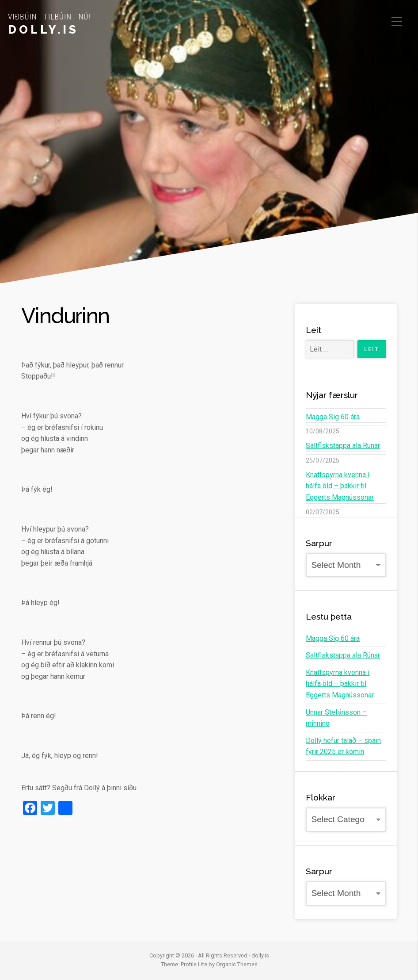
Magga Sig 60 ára (333, 417)
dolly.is (43, 30)
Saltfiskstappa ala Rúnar (343, 446)
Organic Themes (237, 964)
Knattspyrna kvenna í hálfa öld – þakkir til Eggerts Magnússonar (340, 486)
